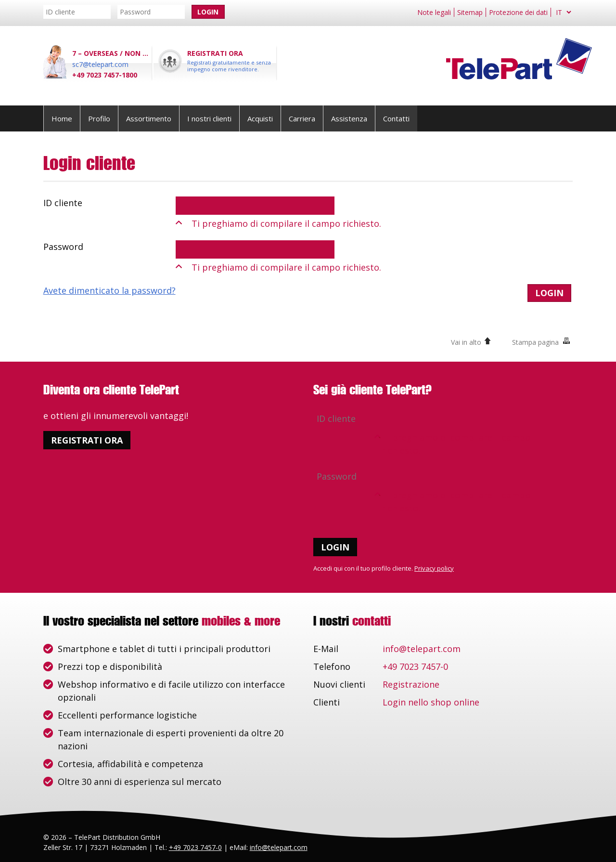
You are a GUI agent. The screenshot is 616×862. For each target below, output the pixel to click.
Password (63, 247)
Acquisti (260, 118)
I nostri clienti (209, 118)
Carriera (302, 118)
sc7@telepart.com (100, 64)
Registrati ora (87, 440)
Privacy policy (434, 568)
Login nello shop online (431, 702)
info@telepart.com (422, 649)
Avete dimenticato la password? (109, 290)
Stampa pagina (535, 342)
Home (62, 118)
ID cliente (63, 203)
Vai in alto (466, 342)
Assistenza (349, 118)
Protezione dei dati (518, 12)
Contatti (396, 118)
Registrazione (411, 684)
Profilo (99, 118)
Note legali (434, 12)
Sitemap (470, 12)
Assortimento (149, 118)
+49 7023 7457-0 (415, 666)
